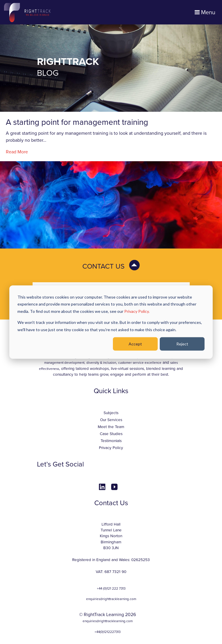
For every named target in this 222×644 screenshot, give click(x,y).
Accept (135, 344)
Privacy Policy (111, 448)
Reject (182, 344)
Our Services (111, 420)
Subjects (111, 413)
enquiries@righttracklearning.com (111, 599)
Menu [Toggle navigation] (205, 13)
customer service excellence (140, 363)
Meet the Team (111, 427)
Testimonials (111, 441)
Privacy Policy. (137, 311)
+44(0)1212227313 (108, 632)
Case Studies (111, 434)
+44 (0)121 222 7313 (111, 588)
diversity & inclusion (101, 363)
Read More (17, 152)
